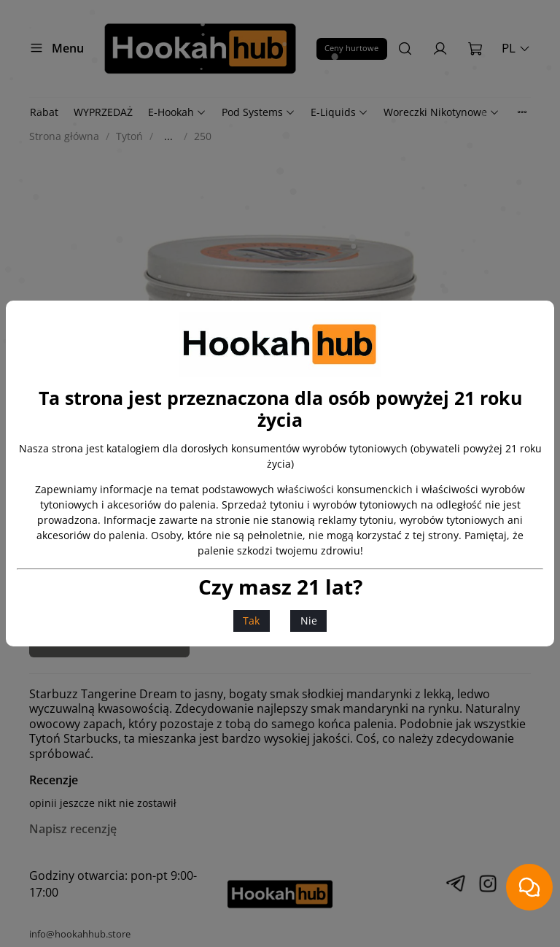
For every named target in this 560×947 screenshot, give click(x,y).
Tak (251, 621)
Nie (309, 621)
